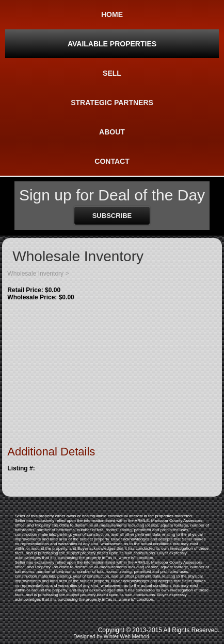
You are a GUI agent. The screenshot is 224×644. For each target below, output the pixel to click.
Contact (112, 161)
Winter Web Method (126, 637)
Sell (112, 73)
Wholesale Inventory (35, 274)
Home (112, 14)
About (112, 132)
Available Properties (112, 44)
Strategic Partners (112, 103)
